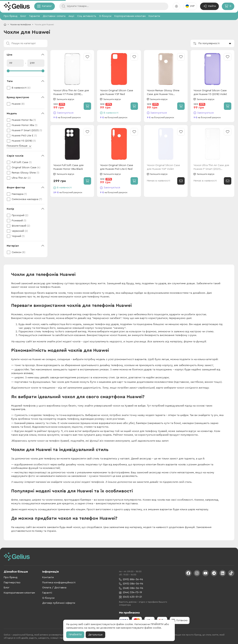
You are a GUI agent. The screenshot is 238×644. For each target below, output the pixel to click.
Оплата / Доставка (54, 588)
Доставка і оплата (54, 16)
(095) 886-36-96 (131, 580)
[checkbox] (26, 88)
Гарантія (34, 16)
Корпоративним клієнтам (130, 16)
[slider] (26, 71)
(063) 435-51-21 (130, 597)
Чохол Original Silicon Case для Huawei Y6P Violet (163, 167)
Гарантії (47, 593)
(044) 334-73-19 (131, 593)
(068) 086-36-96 (131, 588)
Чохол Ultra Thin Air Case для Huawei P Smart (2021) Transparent (211, 167)
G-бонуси (105, 16)
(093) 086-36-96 (131, 584)
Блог (23, 16)
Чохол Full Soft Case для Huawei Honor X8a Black (68, 167)
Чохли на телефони (20, 24)
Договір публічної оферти (59, 603)
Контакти (154, 16)
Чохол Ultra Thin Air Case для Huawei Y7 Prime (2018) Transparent (71, 93)
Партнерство (12, 583)
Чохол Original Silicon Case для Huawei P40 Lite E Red (117, 167)
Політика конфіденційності (59, 583)
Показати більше (19, 146)
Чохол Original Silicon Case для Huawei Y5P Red (117, 92)
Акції (71, 16)
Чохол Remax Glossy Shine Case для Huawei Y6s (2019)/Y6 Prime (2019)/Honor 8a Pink (165, 93)
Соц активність (87, 16)
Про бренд (11, 16)
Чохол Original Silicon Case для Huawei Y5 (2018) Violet (210, 92)
